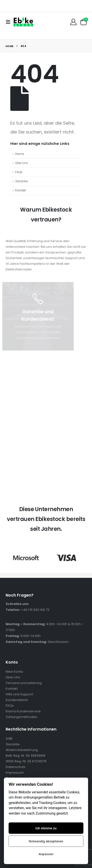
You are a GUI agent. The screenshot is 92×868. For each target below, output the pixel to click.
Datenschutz (16, 767)
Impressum (15, 773)
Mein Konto (14, 672)
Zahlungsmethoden (21, 717)
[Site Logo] (23, 22)
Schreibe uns (17, 604)
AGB (9, 739)
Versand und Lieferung (24, 683)
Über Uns (22, 163)
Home (20, 154)
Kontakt (21, 190)
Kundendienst (17, 700)
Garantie (21, 181)
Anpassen (46, 854)
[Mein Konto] (73, 22)
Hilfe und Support (19, 694)
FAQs (19, 172)
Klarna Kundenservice (23, 711)
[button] (10, 22)
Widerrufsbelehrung (22, 750)
